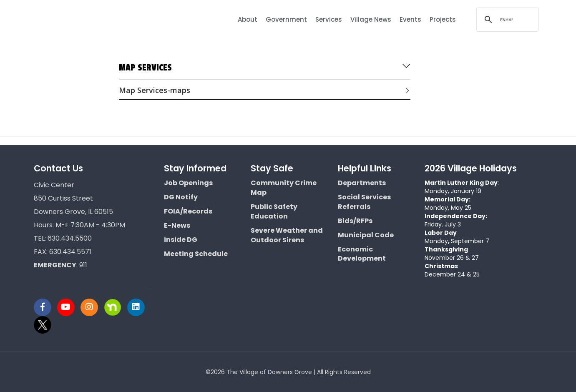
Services (329, 19)
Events (410, 19)
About (248, 19)
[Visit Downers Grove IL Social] (45, 307)
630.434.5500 (70, 238)
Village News (371, 19)
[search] (506, 20)
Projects (443, 19)
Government (286, 19)
